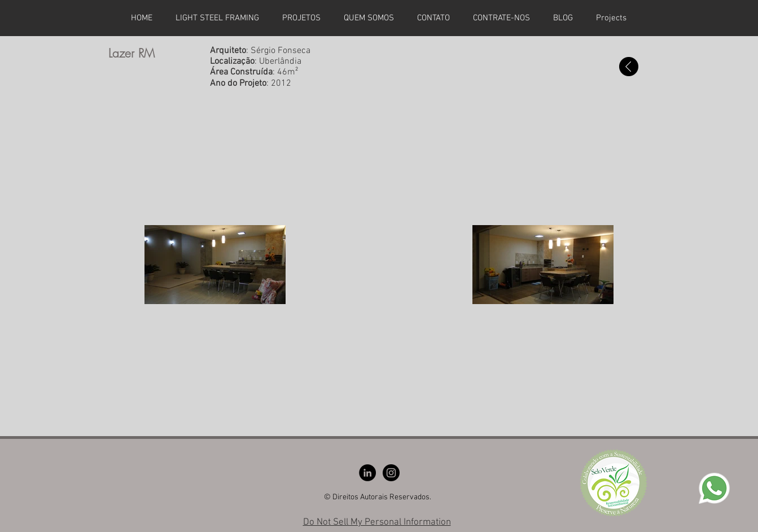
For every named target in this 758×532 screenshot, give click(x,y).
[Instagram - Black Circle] (391, 473)
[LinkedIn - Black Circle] (367, 473)
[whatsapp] (714, 488)
